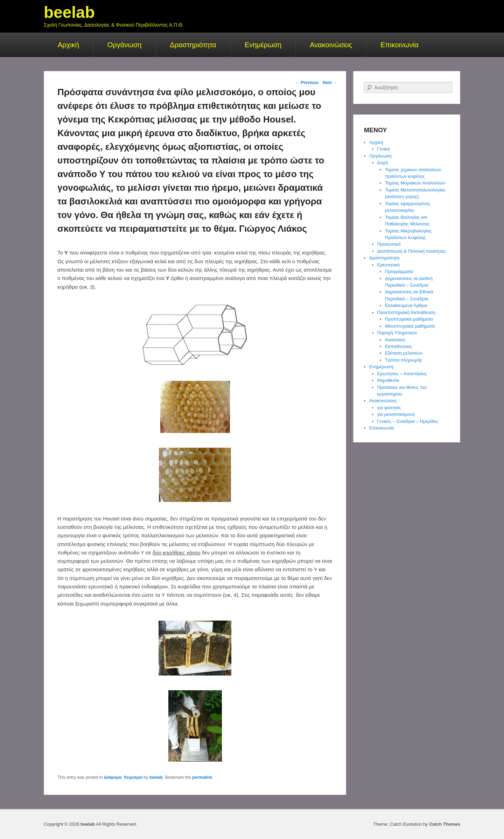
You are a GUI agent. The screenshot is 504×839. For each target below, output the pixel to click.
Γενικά (384, 149)
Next (330, 83)
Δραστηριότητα (193, 45)
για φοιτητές (389, 408)
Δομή (383, 163)
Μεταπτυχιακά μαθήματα (410, 326)
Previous (307, 83)
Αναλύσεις (395, 340)
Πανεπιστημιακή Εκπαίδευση (406, 312)
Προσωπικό (389, 244)
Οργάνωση (125, 45)
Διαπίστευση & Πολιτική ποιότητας (412, 251)
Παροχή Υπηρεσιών (397, 333)
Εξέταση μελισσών (404, 353)
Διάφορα (113, 777)
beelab (69, 12)
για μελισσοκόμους (396, 414)
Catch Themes (445, 824)
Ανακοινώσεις (331, 45)
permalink (202, 777)
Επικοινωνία (400, 45)
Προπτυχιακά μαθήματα (409, 319)
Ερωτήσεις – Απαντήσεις (402, 374)
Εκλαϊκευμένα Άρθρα (406, 305)
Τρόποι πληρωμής (404, 360)
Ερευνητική (388, 265)
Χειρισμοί (133, 777)
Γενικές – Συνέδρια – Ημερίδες (408, 421)
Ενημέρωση (263, 45)
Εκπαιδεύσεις (398, 346)
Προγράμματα (399, 271)
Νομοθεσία (388, 380)
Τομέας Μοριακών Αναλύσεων (415, 183)
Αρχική (68, 45)
